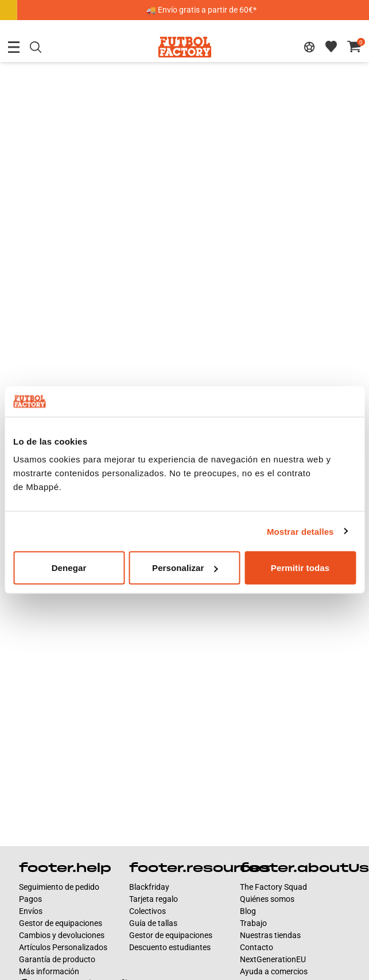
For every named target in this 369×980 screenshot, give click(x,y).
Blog (248, 911)
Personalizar (185, 568)
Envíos (31, 911)
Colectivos (147, 911)
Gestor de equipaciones (61, 923)
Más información (49, 971)
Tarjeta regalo (154, 899)
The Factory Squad (273, 887)
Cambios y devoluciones (62, 935)
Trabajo (253, 923)
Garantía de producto (57, 959)
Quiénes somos (267, 899)
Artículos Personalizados (63, 947)
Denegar (69, 568)
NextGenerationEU (273, 959)
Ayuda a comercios (274, 971)
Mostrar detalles (300, 531)
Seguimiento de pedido (59, 887)
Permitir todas (300, 568)
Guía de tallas (153, 923)
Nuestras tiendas (270, 935)
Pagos (30, 899)
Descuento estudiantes (170, 947)
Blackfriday (149, 887)
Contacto (257, 947)
